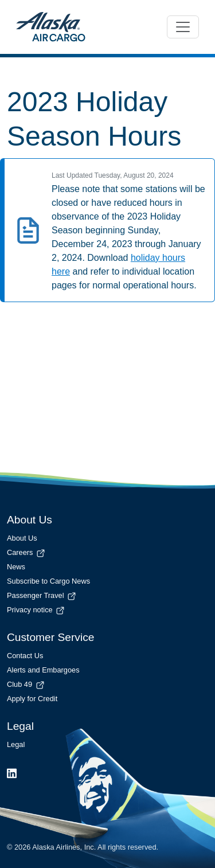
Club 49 (26, 684)
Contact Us (25, 656)
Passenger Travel (42, 595)
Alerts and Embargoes (43, 670)
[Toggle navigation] (183, 27)
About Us (22, 538)
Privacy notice (36, 610)
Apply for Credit (32, 699)
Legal (16, 744)
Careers (27, 552)
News (16, 567)
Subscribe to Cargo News (48, 581)
